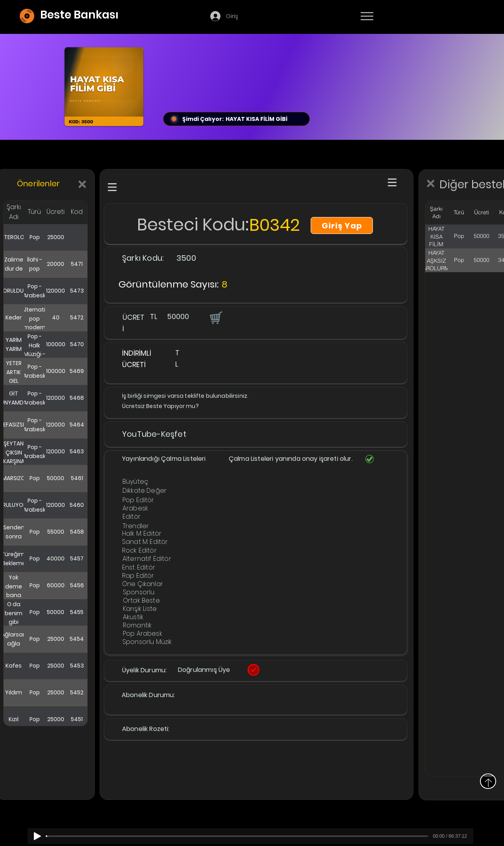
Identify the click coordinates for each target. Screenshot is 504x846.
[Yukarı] (488, 781)
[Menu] (367, 16)
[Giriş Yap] (342, 225)
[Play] (37, 836)
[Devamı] (413, 17)
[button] (215, 317)
